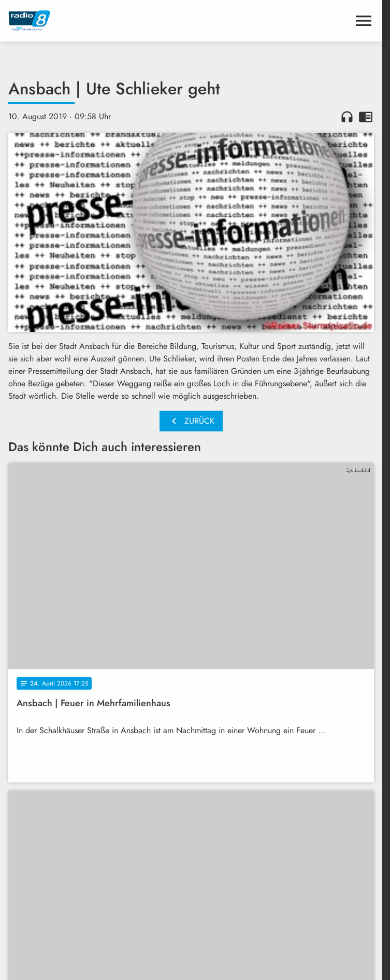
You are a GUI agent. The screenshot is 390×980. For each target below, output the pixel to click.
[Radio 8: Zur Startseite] (100, 21)
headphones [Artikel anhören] (347, 117)
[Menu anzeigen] (364, 21)
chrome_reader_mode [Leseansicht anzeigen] (366, 117)
